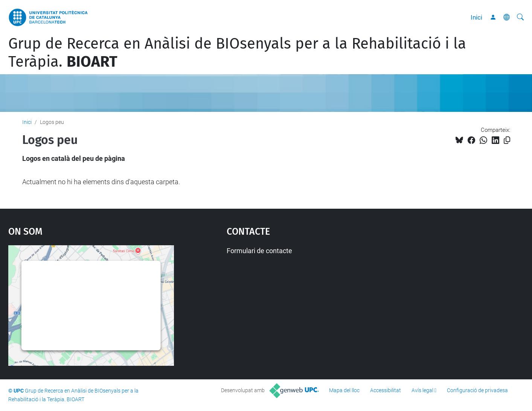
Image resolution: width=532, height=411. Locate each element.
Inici (476, 17)
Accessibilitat (386, 390)
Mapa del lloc (344, 390)
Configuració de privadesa (477, 390)
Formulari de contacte (259, 251)
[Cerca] (520, 17)
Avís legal (422, 390)
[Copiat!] (507, 140)
